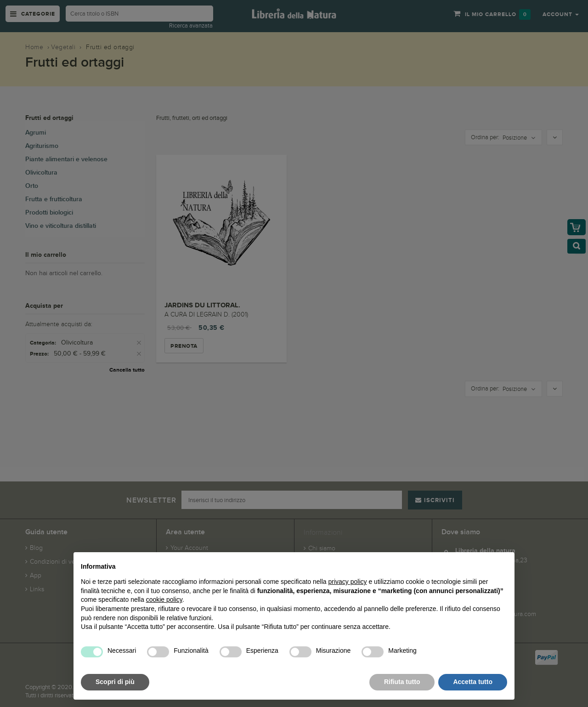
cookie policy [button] (164, 600)
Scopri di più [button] (115, 682)
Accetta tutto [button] (473, 682)
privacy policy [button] (348, 582)
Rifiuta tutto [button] (402, 682)
